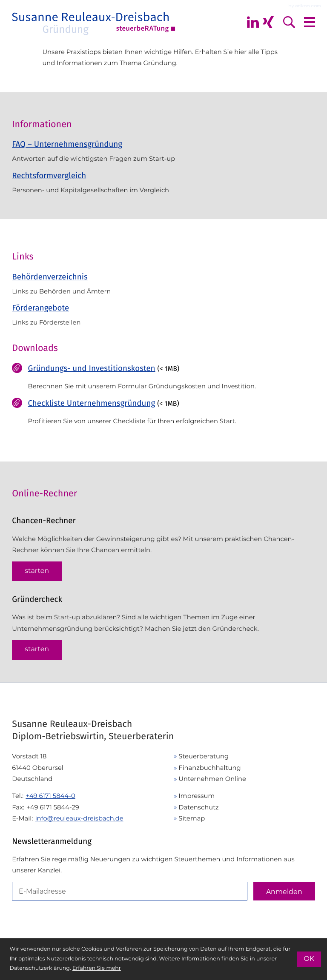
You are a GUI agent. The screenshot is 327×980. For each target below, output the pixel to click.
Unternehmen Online (212, 779)
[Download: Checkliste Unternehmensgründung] (163, 415)
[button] (37, 571)
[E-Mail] (129, 891)
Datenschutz (198, 807)
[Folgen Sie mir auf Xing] (268, 22)
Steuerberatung (204, 756)
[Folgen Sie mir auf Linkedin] (253, 22)
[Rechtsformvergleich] (163, 186)
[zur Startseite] (94, 22)
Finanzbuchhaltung (209, 768)
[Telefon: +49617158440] (50, 796)
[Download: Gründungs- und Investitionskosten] (163, 380)
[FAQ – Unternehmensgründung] (163, 154)
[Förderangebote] (163, 315)
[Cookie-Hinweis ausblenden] (309, 959)
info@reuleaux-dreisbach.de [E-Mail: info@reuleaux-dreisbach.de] (79, 818)
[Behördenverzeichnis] (163, 284)
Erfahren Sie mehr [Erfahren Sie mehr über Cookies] (97, 968)
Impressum (196, 796)
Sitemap (192, 818)
